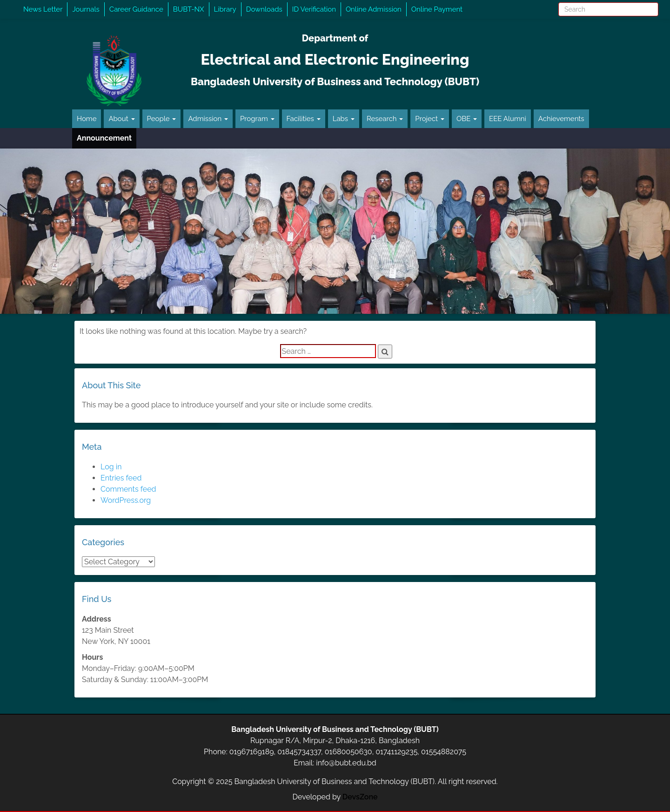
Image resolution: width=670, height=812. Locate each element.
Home (87, 119)
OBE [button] (467, 119)
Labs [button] (344, 119)
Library (225, 9)
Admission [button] (208, 119)
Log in (111, 467)
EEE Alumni (508, 119)
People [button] (162, 119)
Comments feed (128, 489)
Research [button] (385, 119)
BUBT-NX (189, 9)
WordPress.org (126, 500)
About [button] (121, 119)
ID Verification (314, 9)
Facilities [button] (304, 119)
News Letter (43, 9)
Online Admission (374, 9)
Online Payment (437, 9)
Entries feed (121, 478)
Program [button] (257, 119)
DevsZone (360, 797)
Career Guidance (136, 9)
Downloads (264, 9)
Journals (86, 9)
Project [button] (430, 119)
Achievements (561, 119)
